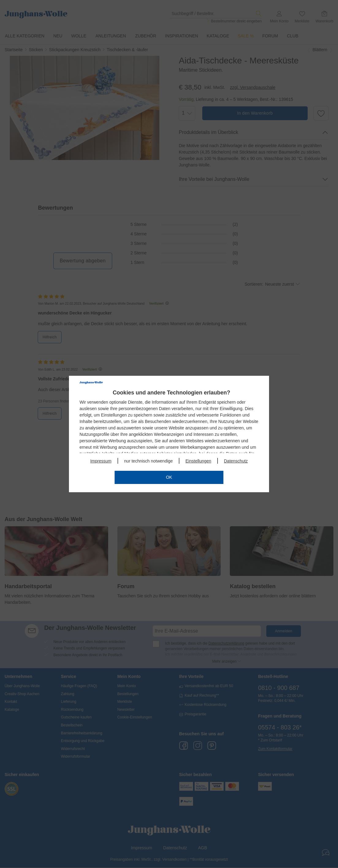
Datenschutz (236, 461)
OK (169, 477)
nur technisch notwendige (148, 461)
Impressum (101, 461)
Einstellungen (198, 461)
